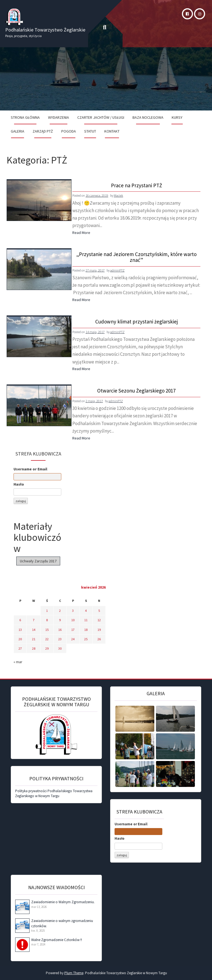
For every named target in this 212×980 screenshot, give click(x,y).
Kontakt (112, 131)
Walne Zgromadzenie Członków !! (57, 940)
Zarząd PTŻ (43, 131)
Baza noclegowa (148, 117)
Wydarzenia (59, 117)
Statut (90, 131)
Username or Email (30, 469)
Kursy (177, 117)
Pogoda (69, 131)
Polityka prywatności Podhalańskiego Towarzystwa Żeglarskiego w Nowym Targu (54, 794)
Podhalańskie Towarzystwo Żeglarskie (45, 30)
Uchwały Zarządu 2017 (38, 561)
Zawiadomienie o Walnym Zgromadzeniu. (63, 902)
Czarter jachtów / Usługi (101, 117)
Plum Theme (74, 973)
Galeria (18, 131)
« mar (18, 662)
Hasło (19, 484)
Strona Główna (25, 117)
